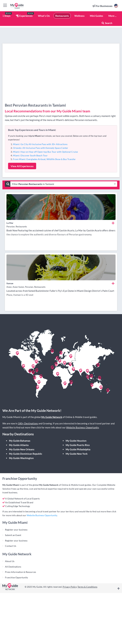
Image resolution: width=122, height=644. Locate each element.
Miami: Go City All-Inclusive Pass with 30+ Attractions (40, 144)
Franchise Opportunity (16, 577)
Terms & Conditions (87, 587)
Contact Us (11, 546)
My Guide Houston (76, 441)
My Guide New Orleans (22, 449)
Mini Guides (97, 16)
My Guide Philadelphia (78, 449)
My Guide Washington (21, 458)
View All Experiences (22, 166)
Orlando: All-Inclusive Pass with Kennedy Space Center (41, 148)
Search (107, 23)
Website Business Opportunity (82, 427)
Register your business (16, 530)
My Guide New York (77, 454)
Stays (5, 16)
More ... (112, 16)
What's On (44, 16)
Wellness (79, 16)
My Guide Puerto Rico (78, 445)
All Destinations (13, 567)
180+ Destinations (28, 423)
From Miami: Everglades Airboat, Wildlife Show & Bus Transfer (44, 159)
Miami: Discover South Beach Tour (30, 155)
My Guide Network (52, 417)
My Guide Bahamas (20, 441)
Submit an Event (13, 535)
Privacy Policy (70, 587)
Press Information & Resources (20, 572)
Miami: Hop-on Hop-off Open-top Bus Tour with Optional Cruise (45, 152)
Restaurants (62, 16)
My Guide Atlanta (19, 445)
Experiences (24, 16)
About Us (10, 561)
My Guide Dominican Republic (26, 454)
